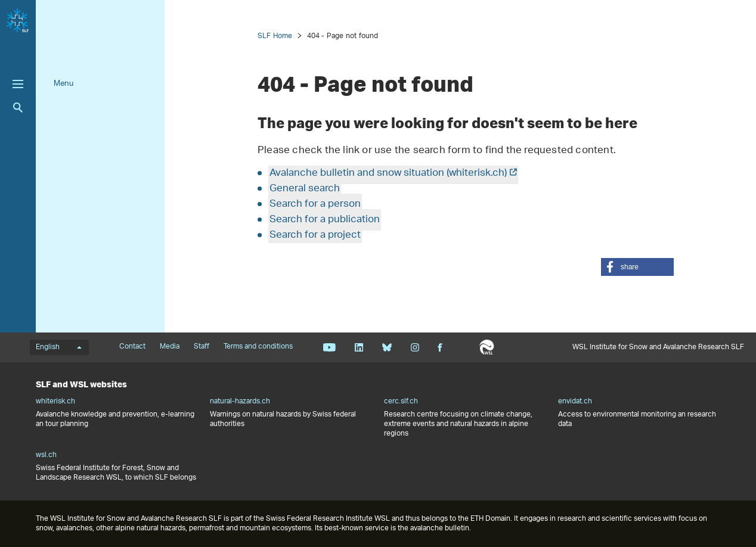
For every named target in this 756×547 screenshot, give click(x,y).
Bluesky (387, 347)
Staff (202, 347)
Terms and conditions (258, 347)
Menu (63, 84)
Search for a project (315, 235)
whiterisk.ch (55, 402)
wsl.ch (46, 455)
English (59, 347)
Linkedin (359, 347)
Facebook (440, 347)
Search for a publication (325, 220)
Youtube (329, 347)
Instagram (415, 347)
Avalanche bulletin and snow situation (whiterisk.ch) (388, 173)
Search (18, 108)
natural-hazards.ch (240, 402)
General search (305, 189)
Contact (132, 347)
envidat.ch (575, 402)
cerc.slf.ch (401, 402)
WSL (487, 347)
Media (170, 347)
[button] (637, 267)
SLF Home (275, 36)
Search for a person (315, 204)
